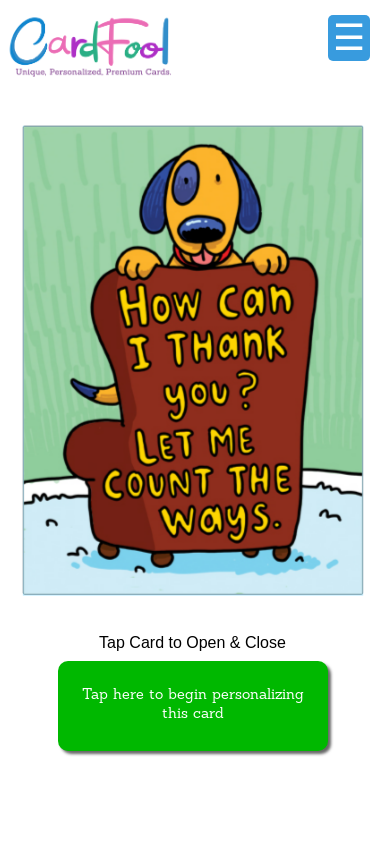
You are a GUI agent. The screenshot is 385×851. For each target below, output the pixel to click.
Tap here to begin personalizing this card (193, 705)
